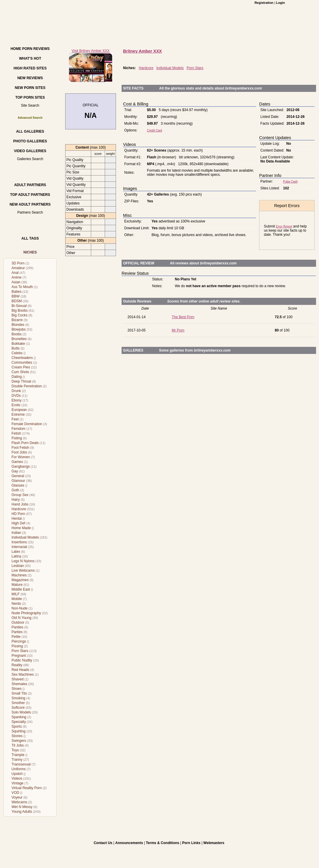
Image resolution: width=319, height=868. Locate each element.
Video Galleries (30, 151)
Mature (17, 585)
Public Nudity (22, 660)
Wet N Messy (22, 807)
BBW (15, 296)
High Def (18, 523)
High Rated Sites (30, 68)
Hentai (17, 518)
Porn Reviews (36, 49)
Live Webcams (23, 570)
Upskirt (17, 774)
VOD (15, 793)
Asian (16, 282)
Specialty (19, 722)
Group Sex (20, 495)
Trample (18, 755)
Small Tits (19, 693)
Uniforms (19, 769)
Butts (15, 348)
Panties (17, 627)
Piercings (19, 641)
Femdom (18, 429)
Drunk (16, 391)
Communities (22, 363)
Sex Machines (23, 674)
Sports (17, 726)
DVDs (16, 396)
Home (16, 49)
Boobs (17, 334)
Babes (17, 292)
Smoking (18, 698)
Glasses (18, 485)
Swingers (19, 741)
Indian (16, 533)
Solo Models (21, 712)
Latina (16, 556)
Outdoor (18, 622)
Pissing (17, 646)
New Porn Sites (30, 88)
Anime (17, 277)
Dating (17, 377)
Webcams (19, 802)
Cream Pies (21, 367)
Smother (18, 703)
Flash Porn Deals (25, 443)
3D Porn (18, 263)
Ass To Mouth (22, 287)
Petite (16, 637)
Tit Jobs (18, 745)
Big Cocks (19, 315)
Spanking (19, 717)
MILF (15, 594)
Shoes (17, 689)
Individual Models (25, 537)
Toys (15, 750)
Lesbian (18, 566)
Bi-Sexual (19, 306)
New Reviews (30, 78)
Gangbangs (21, 466)
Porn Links (191, 843)
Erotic (16, 405)
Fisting (17, 438)
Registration (264, 3)
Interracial (19, 547)
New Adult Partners (30, 204)
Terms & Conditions (162, 843)
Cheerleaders (22, 358)
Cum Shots (20, 372)
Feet (15, 419)
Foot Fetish (20, 448)
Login (281, 3)
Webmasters (214, 843)
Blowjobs (19, 329)
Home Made (21, 528)
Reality (17, 665)
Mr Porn (178, 330)
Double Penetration (27, 386)
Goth (15, 490)
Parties (17, 632)
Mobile (17, 599)
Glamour (18, 481)
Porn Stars (20, 651)
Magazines (20, 580)
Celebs (17, 353)
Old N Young (21, 618)
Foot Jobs (19, 452)
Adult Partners (30, 185)
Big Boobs (20, 311)
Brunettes (19, 339)
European (19, 410)
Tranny (17, 760)
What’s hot (30, 58)
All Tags (30, 238)
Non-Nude (20, 608)
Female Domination (27, 424)
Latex (16, 552)
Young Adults (22, 812)
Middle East (21, 589)
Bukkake (18, 344)
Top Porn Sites (30, 97)
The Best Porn (183, 317)
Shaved (18, 679)
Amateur (18, 268)
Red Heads (20, 670)
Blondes (18, 325)
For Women (21, 457)
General (18, 476)
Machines (19, 575)
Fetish (16, 433)
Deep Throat (21, 381)
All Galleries (30, 131)
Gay (15, 471)
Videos (17, 778)
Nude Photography (26, 613)
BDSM (17, 301)
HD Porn (18, 514)
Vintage (17, 783)
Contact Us (103, 843)
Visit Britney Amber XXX (91, 51)
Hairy (16, 500)
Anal (15, 273)
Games (17, 462)
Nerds (16, 604)
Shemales (19, 684)
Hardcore (19, 509)
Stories (17, 736)
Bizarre (17, 320)
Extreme (18, 415)
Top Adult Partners (30, 195)
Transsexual (21, 764)
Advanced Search (30, 118)
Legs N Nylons (23, 561)
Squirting (18, 731)
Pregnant (19, 656)
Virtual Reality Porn (27, 788)
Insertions (19, 542)
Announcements (129, 843)
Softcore (18, 708)
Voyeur (17, 797)
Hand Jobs (20, 504)
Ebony (17, 400)
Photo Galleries (30, 141)
